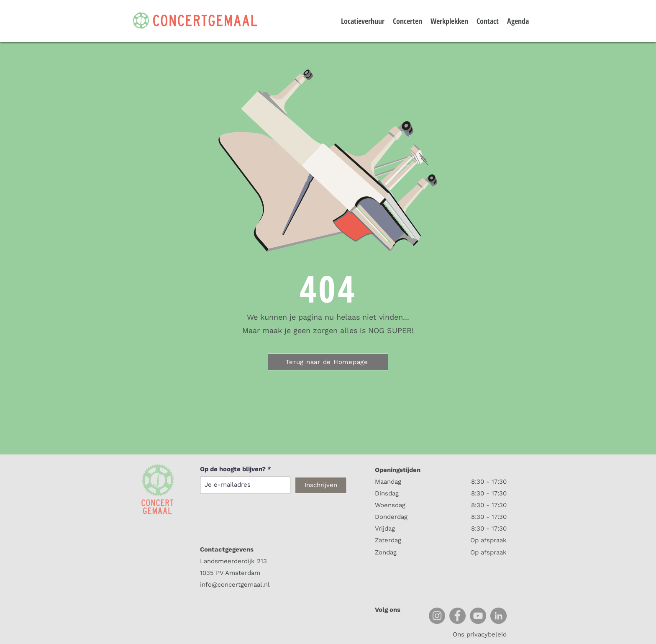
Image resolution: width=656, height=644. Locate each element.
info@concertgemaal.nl (235, 585)
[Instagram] (437, 616)
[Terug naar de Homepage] (328, 362)
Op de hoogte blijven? (233, 469)
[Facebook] (457, 616)
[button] (548, 16)
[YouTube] (478, 616)
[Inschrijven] (321, 485)
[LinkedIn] (498, 616)
